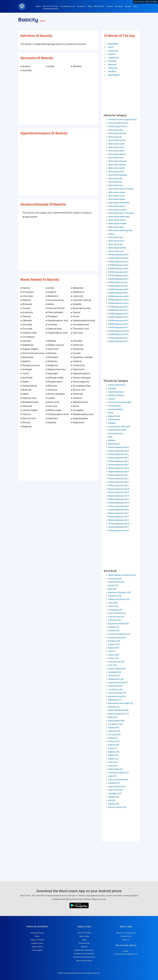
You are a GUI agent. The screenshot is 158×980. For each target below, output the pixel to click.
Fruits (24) (112, 665)
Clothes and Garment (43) (119, 599)
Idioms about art (115, 137)
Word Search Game (84, 961)
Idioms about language (118, 175)
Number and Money (116, 395)
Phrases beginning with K (118, 482)
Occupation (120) (115, 724)
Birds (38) (112, 589)
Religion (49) (113, 755)
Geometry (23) (114, 676)
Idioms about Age (115, 130)
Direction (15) (114, 627)
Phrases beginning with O (118, 496)
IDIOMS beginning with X (118, 334)
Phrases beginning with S (118, 510)
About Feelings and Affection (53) (122, 575)
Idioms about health (116, 168)
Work (110, 437)
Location (112, 399)
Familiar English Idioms (118, 126)
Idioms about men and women (121, 189)
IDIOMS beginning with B (118, 258)
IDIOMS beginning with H (118, 279)
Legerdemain (114, 58)
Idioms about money (117, 192)
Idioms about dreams (117, 154)
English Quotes (37, 943)
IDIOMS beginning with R (118, 314)
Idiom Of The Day (84, 933)
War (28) (112, 800)
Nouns (37, 936)
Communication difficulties (119, 427)
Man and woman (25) (117, 696)
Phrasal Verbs (84, 943)
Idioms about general (117, 165)
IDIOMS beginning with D (118, 265)
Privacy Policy (126, 936)
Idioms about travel (116, 241)
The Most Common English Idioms (122, 120)
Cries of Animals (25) (117, 613)
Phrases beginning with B (118, 451)
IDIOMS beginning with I (118, 282)
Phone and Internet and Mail (120, 402)
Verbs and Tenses (37, 933)
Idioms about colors (116, 144)
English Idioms (37, 947)
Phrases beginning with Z (118, 530)
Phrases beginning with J (118, 478)
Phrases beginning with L (118, 485)
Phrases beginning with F (118, 465)
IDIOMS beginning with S (118, 317)
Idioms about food (116, 158)
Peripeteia (112, 61)
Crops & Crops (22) (116, 617)
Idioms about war (115, 244)
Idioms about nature (116, 206)
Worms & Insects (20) (117, 807)
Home (38, 6)
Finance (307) (114, 648)
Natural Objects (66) (116, 721)
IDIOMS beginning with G (118, 275)
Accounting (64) (115, 578)
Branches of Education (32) (119, 592)
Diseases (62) (114, 630)
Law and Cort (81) (116, 689)
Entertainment (114, 419)
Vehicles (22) (114, 797)
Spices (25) (113, 766)
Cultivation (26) (114, 620)
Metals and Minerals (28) (118, 710)
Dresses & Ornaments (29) (119, 634)
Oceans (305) (114, 727)
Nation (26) (113, 717)
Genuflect (112, 71)
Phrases (119, 6)
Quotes (128, 6)
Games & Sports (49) (117, 669)
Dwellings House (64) (117, 637)
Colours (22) (113, 606)
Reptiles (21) (113, 759)
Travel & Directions (116, 392)
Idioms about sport (116, 227)
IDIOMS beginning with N (118, 300)
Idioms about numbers (117, 210)
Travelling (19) (114, 783)
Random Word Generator (84, 950)
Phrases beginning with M (119, 489)
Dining (111, 413)
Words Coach (78, 973)
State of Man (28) (115, 769)
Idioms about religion (117, 220)
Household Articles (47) (118, 682)
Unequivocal (113, 51)
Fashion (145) (114, 644)
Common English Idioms (118, 123)
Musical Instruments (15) (118, 714)
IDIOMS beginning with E (118, 269)
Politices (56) (114, 745)
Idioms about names (117, 199)
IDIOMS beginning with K (118, 289)
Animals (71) (113, 585)
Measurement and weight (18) (121, 703)
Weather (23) (114, 804)
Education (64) (114, 641)
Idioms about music (116, 196)
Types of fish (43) (115, 790)
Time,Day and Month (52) (118, 773)
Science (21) (113, 762)
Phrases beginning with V (118, 520)
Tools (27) (112, 776)
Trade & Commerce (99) (118, 780)
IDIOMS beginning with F (118, 272)
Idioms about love (115, 185)
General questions (116, 433)
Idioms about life (115, 182)
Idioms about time (116, 237)
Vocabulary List (68, 6)
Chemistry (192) (115, 596)
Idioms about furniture (117, 161)
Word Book (99, 6)
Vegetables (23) (115, 793)
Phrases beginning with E (118, 461)
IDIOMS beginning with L (118, 293)
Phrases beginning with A (118, 447)
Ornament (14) (114, 731)
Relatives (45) (114, 752)
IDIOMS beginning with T (118, 320)
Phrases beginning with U (118, 517)
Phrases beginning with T (118, 513)
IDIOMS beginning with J (118, 286)
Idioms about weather (117, 248)
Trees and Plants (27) (117, 786)
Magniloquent (114, 75)
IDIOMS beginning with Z (118, 341)
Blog (90, 6)
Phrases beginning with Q (118, 503)
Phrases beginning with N (118, 492)
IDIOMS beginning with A (118, 255)
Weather (112, 440)
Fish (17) (112, 651)
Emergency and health (117, 430)
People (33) (113, 738)
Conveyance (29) (115, 610)
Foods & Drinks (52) (116, 662)
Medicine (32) (114, 707)
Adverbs (84, 947)
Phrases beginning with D (118, 458)
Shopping (112, 423)
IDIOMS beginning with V (118, 327)
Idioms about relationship (119, 217)
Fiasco (111, 47)
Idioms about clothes (117, 140)
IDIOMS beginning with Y (118, 338)
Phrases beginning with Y (118, 527)
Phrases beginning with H (118, 472)
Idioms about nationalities (119, 203)
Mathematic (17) (115, 700)
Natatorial (112, 64)
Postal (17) (113, 748)
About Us (126, 940)
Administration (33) (116, 582)
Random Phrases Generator (84, 957)
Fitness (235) (114, 655)
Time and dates (114, 406)
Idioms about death (116, 151)
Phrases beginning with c (118, 454)
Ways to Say (84, 936)
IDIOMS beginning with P (118, 307)
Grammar (81, 6)
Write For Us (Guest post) (126, 933)
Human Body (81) (115, 686)
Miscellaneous (114, 444)
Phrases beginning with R (118, 506)
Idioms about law (115, 178)
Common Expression (117, 385)
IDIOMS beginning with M (118, 296)
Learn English (37, 950)
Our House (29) (114, 735)
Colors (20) (113, 603)
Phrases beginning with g (118, 468)
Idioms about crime (116, 147)
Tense (84, 940)
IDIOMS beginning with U (118, 324)
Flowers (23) (113, 658)
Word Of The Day (51, 6)
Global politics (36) (116, 679)
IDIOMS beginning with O (118, 303)
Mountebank (113, 44)
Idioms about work (116, 251)
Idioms (110, 6)
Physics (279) (114, 741)
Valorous (112, 54)
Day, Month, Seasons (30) (118, 624)
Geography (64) (115, 672)
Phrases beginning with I (118, 475)
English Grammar (37, 940)
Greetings (112, 388)
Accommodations (116, 409)
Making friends (114, 416)
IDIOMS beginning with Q (118, 310)
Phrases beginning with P (118, 499)
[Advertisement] (58, 99)
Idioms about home (116, 171)
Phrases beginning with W (119, 524)
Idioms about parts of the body (121, 213)
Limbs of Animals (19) (117, 693)
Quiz (136, 6)
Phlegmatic (113, 68)
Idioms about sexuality (117, 223)
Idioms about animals (117, 133)
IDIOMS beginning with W (118, 331)
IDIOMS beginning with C (118, 262)
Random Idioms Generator (84, 954)
